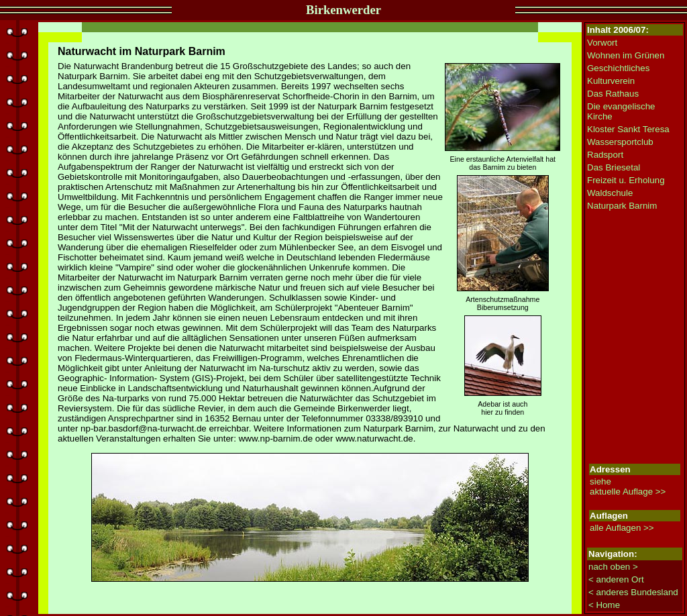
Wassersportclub (620, 142)
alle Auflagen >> (622, 528)
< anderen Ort (616, 579)
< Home (604, 605)
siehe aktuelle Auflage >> (628, 486)
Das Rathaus (613, 94)
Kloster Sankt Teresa (628, 129)
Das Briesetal (614, 167)
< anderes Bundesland (633, 592)
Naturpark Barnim (622, 206)
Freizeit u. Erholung (626, 180)
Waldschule (610, 193)
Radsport (605, 155)
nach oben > (613, 567)
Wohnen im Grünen (626, 55)
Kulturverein (611, 81)
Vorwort (602, 43)
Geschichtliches (618, 68)
